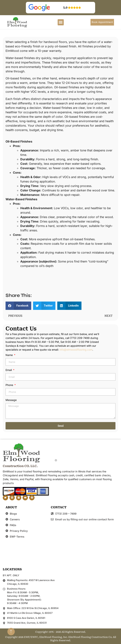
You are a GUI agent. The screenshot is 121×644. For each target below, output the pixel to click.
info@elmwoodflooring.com (76, 350)
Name (10, 355)
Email (9, 370)
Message (11, 400)
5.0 (65, 7)
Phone (10, 385)
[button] (61, 22)
